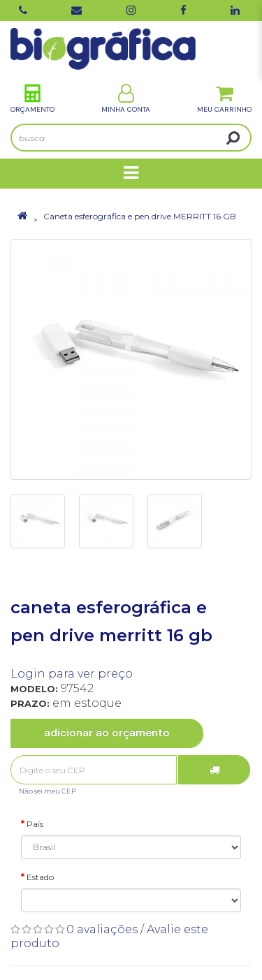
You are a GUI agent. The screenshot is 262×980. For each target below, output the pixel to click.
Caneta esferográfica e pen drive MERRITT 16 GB (140, 216)
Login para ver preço (72, 674)
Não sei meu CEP (48, 791)
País (35, 824)
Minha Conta (126, 99)
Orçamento (32, 99)
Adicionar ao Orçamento (107, 733)
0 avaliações (102, 929)
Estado (40, 877)
